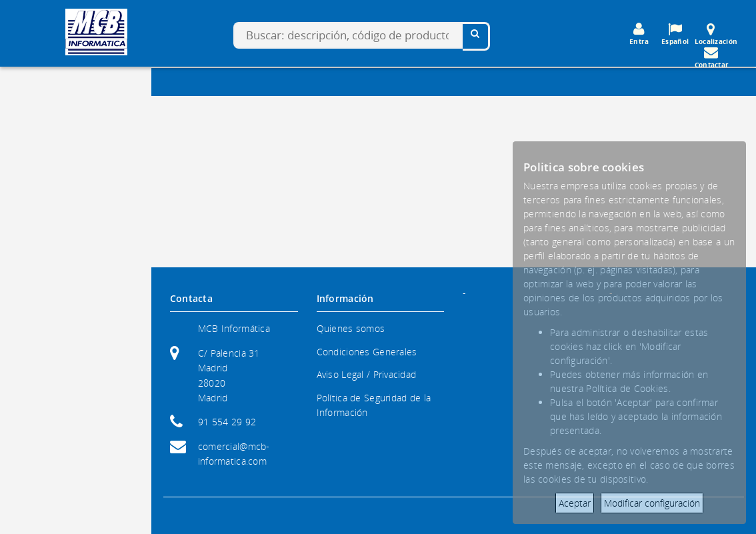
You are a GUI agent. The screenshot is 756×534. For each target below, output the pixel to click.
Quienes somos (351, 328)
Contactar (712, 57)
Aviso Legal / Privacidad (367, 374)
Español (675, 34)
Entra (639, 34)
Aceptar (575, 503)
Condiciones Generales (367, 352)
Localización (716, 34)
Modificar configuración (652, 503)
